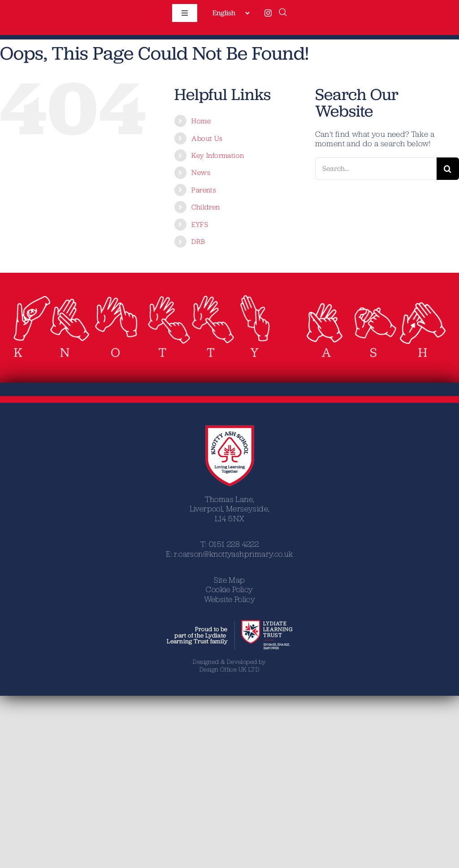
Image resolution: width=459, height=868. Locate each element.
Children (206, 207)
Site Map (229, 580)
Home (201, 121)
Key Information (218, 155)
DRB (198, 241)
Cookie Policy (229, 589)
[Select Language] (231, 13)
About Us (207, 138)
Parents (204, 190)
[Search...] (376, 169)
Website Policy (230, 599)
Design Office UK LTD (229, 669)
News (201, 172)
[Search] (448, 169)
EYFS (200, 224)
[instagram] (268, 13)
